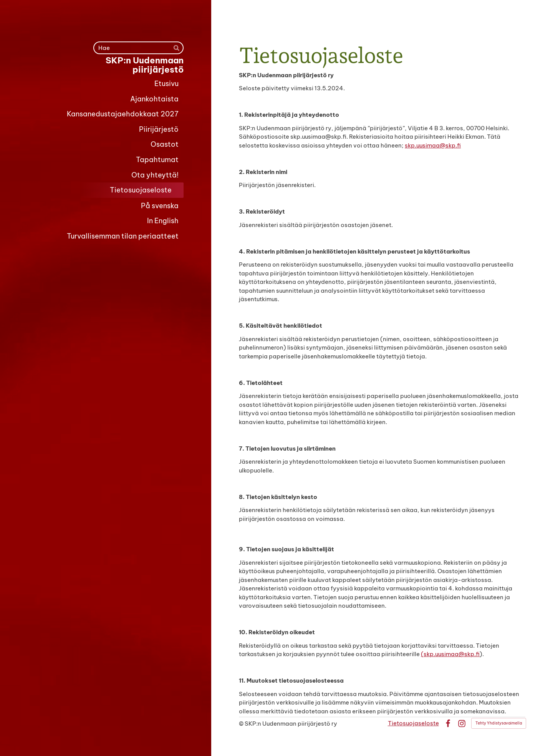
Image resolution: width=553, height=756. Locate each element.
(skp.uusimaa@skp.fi (450, 654)
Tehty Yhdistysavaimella (499, 723)
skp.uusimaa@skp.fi (433, 145)
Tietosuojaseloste (413, 723)
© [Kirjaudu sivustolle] (242, 724)
